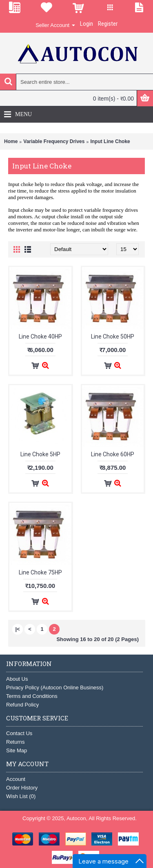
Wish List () (21, 796)
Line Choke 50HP (113, 336)
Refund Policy (22, 705)
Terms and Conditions (32, 696)
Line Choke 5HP (40, 454)
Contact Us (19, 733)
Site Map (17, 750)
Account (16, 779)
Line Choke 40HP (40, 336)
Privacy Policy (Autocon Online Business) (55, 687)
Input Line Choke (110, 141)
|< (17, 629)
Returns (16, 742)
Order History (22, 788)
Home (11, 141)
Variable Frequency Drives (54, 141)
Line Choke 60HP (113, 454)
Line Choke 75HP (40, 572)
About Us (17, 679)
